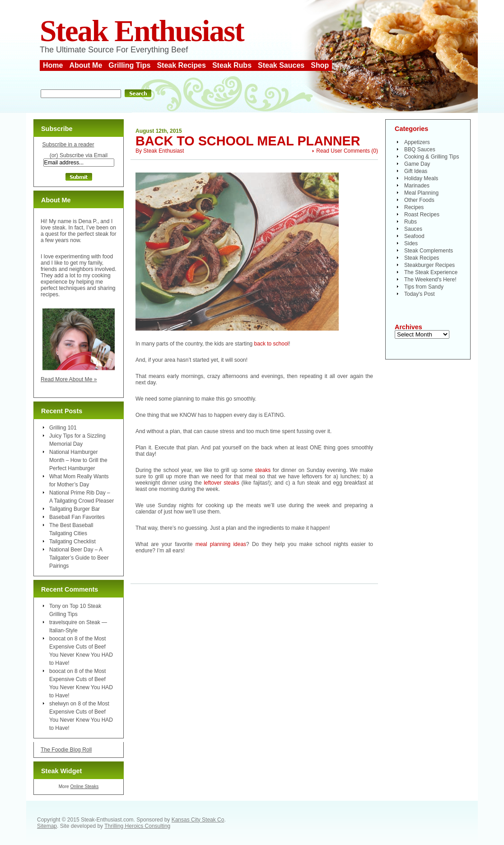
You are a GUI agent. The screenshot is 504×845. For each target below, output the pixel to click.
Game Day (417, 164)
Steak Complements (429, 251)
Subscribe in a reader (68, 145)
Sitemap (47, 826)
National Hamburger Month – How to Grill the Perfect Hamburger (78, 460)
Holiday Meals (421, 178)
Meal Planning (421, 193)
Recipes (414, 207)
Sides (411, 243)
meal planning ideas (221, 544)
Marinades (417, 186)
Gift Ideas (416, 171)
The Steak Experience (431, 272)
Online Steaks (84, 787)
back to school (272, 344)
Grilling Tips (129, 65)
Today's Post (420, 294)
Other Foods (419, 200)
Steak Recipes (181, 65)
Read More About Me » (69, 379)
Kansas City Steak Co (198, 820)
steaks (263, 470)
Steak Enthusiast (142, 31)
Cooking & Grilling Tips (432, 157)
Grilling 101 (63, 428)
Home (53, 65)
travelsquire (63, 622)
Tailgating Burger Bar (75, 509)
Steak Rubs (232, 65)
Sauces (413, 229)
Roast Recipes (422, 215)
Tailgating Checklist (72, 542)
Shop (320, 65)
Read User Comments (343, 151)
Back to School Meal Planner (248, 141)
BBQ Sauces (420, 149)
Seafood (414, 236)
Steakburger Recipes (429, 265)
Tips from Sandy (424, 287)
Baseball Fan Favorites (77, 517)
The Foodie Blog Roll (66, 750)
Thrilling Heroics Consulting (137, 826)
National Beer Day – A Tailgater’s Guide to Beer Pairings (79, 558)
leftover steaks (222, 483)
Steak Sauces (281, 65)
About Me (86, 65)
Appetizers (417, 142)
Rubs (411, 222)
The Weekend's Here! (430, 280)
